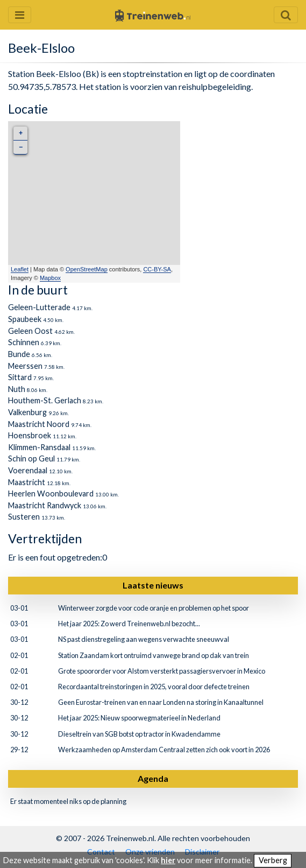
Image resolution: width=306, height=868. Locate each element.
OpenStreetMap (87, 269)
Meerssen (25, 366)
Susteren (24, 517)
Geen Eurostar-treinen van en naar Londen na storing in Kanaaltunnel (161, 702)
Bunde (19, 354)
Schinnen (24, 342)
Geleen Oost (30, 331)
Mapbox (50, 278)
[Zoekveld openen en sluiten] (286, 15)
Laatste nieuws (153, 585)
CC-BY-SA (157, 269)
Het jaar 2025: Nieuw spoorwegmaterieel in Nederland (139, 718)
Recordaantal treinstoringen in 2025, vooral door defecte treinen (154, 687)
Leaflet (20, 269)
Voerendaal (28, 470)
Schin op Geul (31, 458)
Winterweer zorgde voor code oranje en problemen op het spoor (154, 608)
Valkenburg (27, 412)
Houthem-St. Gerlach (45, 400)
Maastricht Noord (39, 424)
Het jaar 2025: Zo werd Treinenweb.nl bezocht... (129, 624)
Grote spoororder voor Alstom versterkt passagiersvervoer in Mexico (162, 671)
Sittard (20, 377)
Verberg (273, 860)
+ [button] (21, 133)
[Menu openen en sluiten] (20, 15)
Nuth (17, 389)
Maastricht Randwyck (45, 505)
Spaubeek (25, 319)
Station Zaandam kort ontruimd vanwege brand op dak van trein (154, 655)
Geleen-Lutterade (39, 307)
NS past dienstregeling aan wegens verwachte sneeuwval (144, 639)
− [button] (21, 147)
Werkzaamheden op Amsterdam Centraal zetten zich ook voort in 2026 (164, 750)
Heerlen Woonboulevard (51, 493)
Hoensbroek (30, 435)
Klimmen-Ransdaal (39, 447)
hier (168, 860)
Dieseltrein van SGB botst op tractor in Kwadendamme (139, 734)
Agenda (153, 778)
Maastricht (27, 482)
